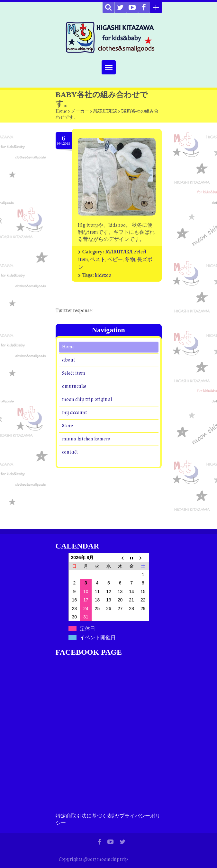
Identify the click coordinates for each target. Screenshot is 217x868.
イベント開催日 (98, 638)
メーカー (80, 111)
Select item (74, 373)
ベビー (115, 260)
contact (70, 452)
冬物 (130, 260)
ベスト (98, 260)
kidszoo (103, 275)
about (69, 360)
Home (61, 111)
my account (75, 413)
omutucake (74, 386)
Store (68, 426)
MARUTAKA (105, 111)
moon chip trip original (87, 400)
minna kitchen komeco (86, 439)
